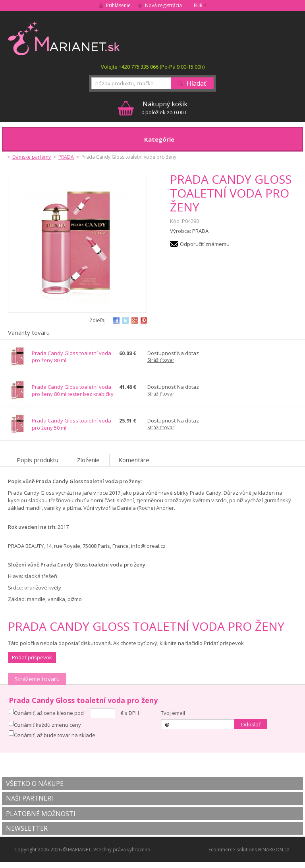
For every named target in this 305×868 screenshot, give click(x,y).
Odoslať (251, 724)
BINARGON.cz (274, 850)
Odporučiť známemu (205, 244)
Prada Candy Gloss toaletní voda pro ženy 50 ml (71, 424)
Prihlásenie (118, 5)
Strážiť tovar (161, 360)
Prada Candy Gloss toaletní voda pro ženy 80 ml (71, 357)
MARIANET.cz (65, 38)
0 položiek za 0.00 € (164, 108)
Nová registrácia (163, 5)
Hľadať (196, 83)
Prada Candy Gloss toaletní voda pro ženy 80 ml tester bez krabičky (73, 390)
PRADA (66, 157)
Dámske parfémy (32, 157)
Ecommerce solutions (233, 850)
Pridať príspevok (32, 657)
